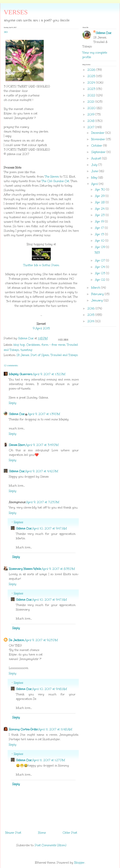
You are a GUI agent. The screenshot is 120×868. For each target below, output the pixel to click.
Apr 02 (101, 280)
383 (97, 253)
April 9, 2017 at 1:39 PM (44, 414)
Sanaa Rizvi (17, 445)
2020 (92, 108)
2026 (92, 70)
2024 (92, 82)
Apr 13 (100, 234)
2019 (91, 114)
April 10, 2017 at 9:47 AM (49, 528)
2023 (92, 89)
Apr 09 (101, 247)
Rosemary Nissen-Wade (25, 569)
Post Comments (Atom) (51, 845)
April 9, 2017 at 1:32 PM (49, 374)
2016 (91, 308)
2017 (91, 127)
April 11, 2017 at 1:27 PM (49, 760)
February (98, 294)
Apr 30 (101, 189)
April (95, 184)
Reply (13, 403)
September (99, 152)
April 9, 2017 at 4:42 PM (42, 471)
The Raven (52, 177)
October (97, 145)
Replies (19, 522)
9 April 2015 (41, 328)
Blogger (79, 863)
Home (42, 833)
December (98, 133)
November (99, 139)
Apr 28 (100, 202)
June (95, 171)
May (95, 177)
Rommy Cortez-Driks (23, 729)
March (96, 288)
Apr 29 (100, 196)
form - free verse (53, 345)
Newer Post (13, 833)
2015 (91, 315)
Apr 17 (100, 228)
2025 (92, 76)
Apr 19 (100, 221)
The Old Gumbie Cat (55, 181)
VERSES (16, 12)
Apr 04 (101, 267)
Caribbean (33, 345)
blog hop (19, 345)
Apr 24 (100, 209)
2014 (91, 321)
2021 (91, 102)
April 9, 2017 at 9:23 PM (41, 640)
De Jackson (16, 640)
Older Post (70, 833)
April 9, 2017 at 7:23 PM (43, 502)
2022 (92, 95)
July (95, 165)
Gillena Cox (17, 414)
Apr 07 (101, 260)
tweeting (26, 350)
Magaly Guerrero (21, 374)
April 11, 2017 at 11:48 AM (55, 729)
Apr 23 (100, 215)
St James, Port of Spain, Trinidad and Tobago (47, 355)
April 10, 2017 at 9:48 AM (50, 689)
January (97, 300)
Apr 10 (100, 241)
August (97, 158)
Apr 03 (101, 273)
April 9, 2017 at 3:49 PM (42, 445)
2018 (91, 121)
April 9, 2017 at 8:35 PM (58, 569)
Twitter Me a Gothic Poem (41, 265)
